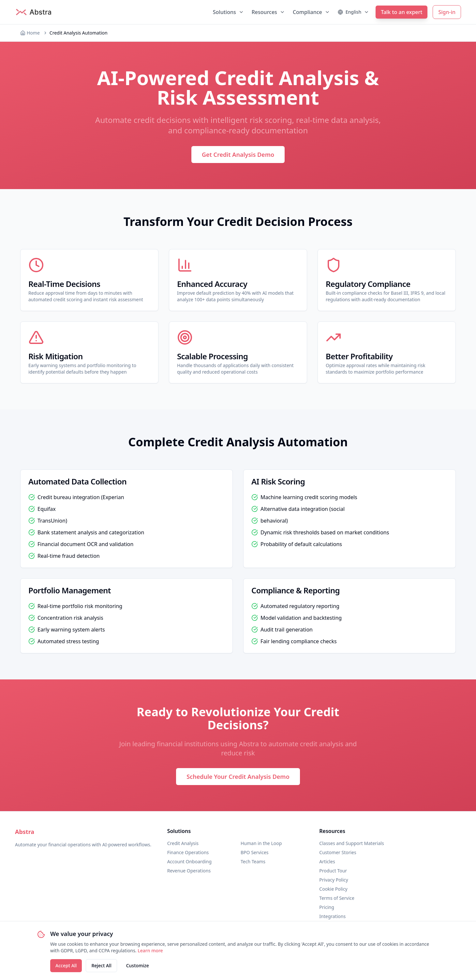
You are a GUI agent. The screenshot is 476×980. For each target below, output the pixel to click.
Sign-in (447, 12)
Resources (268, 12)
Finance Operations (188, 852)
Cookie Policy (333, 889)
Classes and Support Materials (351, 843)
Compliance (311, 12)
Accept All (66, 965)
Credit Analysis (183, 843)
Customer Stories (338, 852)
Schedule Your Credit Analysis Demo (238, 777)
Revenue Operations (189, 871)
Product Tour (333, 871)
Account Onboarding (189, 861)
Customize (138, 965)
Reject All (101, 965)
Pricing (327, 907)
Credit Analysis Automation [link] (79, 33)
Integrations (332, 916)
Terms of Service (337, 898)
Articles (327, 861)
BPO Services (255, 852)
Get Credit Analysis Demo (238, 155)
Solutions (228, 12)
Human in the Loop (261, 843)
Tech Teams (253, 861)
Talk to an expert (402, 12)
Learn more (150, 950)
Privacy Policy (334, 880)
